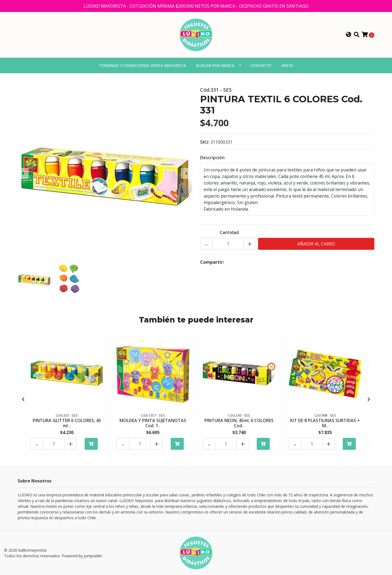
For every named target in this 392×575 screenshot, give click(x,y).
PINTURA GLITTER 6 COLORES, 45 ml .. (67, 423)
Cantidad (229, 232)
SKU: (205, 142)
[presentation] (23, 173)
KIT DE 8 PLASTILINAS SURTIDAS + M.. (325, 423)
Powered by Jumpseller (82, 556)
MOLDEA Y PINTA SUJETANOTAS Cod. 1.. (153, 423)
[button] (349, 35)
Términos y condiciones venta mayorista (142, 65)
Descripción (212, 158)
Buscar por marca (215, 65)
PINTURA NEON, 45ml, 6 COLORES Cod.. (239, 423)
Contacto (261, 65)
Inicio (287, 65)
